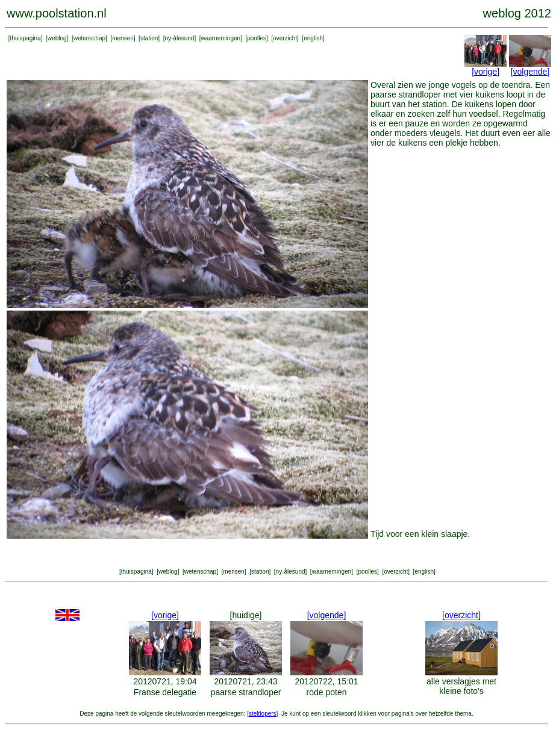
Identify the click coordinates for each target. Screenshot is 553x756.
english (313, 38)
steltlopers (263, 714)
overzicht (285, 38)
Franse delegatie (165, 692)
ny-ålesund (179, 38)
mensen (123, 38)
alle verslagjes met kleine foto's (461, 686)
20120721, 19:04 (165, 681)
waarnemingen (221, 38)
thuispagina (26, 38)
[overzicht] (461, 615)
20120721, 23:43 (245, 681)
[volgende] (530, 72)
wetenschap (89, 38)
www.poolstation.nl (57, 13)
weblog (57, 38)
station (149, 38)
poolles (257, 38)
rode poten (327, 692)
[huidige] (246, 615)
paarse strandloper (246, 692)
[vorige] (486, 72)
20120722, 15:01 (326, 681)
